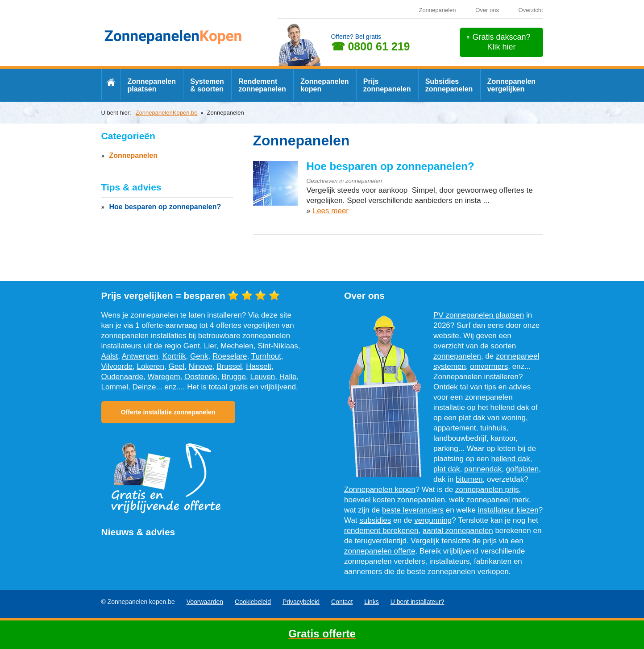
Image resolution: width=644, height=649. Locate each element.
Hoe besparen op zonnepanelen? (391, 166)
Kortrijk (174, 356)
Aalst (110, 356)
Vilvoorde (117, 366)
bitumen (469, 479)
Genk (199, 356)
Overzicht (531, 10)
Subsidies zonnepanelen (449, 85)
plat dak (447, 469)
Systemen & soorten (207, 85)
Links (372, 602)
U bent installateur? (418, 602)
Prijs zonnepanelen (387, 85)
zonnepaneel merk (498, 500)
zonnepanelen (364, 181)
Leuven (262, 377)
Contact (342, 602)
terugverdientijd (381, 541)
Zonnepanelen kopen (324, 85)
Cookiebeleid (253, 602)
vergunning (433, 520)
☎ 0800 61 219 (371, 46)
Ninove (201, 366)
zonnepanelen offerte (380, 551)
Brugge (234, 377)
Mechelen (237, 346)
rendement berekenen (381, 531)
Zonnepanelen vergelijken (511, 85)
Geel (176, 366)
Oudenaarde (123, 377)
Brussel (229, 366)
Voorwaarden (205, 602)
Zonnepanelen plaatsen (152, 85)
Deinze (144, 387)
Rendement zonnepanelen (262, 85)
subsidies (375, 520)
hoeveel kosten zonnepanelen (395, 500)
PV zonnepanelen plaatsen (479, 315)
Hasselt (259, 366)
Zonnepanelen (437, 10)
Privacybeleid (301, 602)
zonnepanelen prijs (487, 490)
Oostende (201, 377)
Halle (288, 377)
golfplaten (523, 469)
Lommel (115, 387)
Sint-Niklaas (278, 346)
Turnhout (266, 356)
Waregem (164, 377)
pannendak (483, 469)
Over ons (487, 10)
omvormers (489, 366)
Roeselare (230, 356)
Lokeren (151, 366)
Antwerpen (140, 356)
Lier (210, 346)
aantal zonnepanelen (458, 531)
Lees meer (331, 211)
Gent (192, 346)
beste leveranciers (413, 510)
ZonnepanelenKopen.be (167, 113)
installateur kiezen (508, 510)
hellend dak (511, 459)
